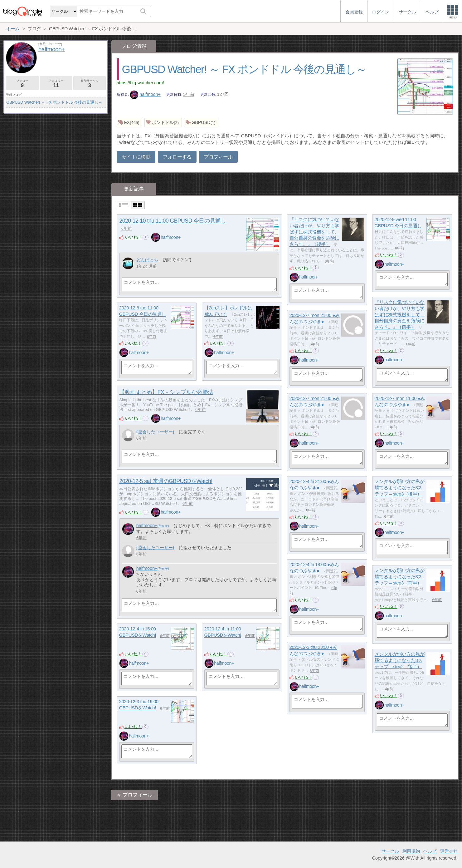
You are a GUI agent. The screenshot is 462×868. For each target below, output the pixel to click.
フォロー (22, 84)
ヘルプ (430, 851)
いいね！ (134, 237)
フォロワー (56, 84)
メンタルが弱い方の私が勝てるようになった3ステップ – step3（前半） (400, 577)
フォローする (177, 157)
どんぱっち (147, 260)
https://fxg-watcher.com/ (140, 83)
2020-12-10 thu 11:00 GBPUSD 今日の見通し (173, 221)
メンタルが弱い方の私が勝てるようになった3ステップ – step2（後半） (400, 660)
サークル (390, 851)
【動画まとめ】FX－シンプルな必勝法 (166, 392)
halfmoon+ (145, 94)
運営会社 (449, 851)
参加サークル (90, 84)
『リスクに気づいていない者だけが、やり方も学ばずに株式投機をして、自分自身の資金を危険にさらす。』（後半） (314, 232)
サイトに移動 (136, 157)
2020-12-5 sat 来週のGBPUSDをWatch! (166, 481)
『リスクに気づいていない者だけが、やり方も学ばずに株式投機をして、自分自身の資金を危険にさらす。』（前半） (400, 315)
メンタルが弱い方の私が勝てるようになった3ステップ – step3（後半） (400, 488)
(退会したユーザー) (155, 432)
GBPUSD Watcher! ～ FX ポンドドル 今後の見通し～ (244, 69)
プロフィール (218, 157)
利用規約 (411, 851)
